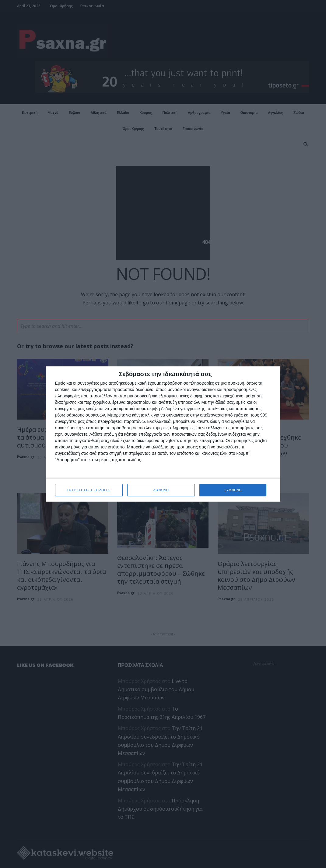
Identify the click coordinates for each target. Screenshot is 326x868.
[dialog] (163, 434)
